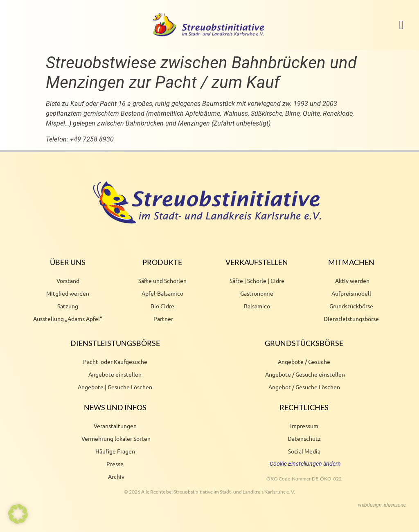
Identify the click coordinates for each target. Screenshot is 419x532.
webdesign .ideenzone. (382, 505)
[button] (401, 25)
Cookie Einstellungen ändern (305, 464)
